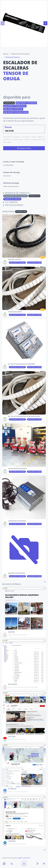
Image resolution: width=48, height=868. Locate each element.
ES (44, 864)
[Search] (10, 864)
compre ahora (24, 148)
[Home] (4, 864)
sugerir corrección (24, 858)
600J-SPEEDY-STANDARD (26, 103)
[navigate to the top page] (45, 582)
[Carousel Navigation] (24, 23)
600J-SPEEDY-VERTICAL (13, 109)
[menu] (24, 864)
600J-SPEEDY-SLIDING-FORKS (16, 112)
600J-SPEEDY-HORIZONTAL (15, 106)
